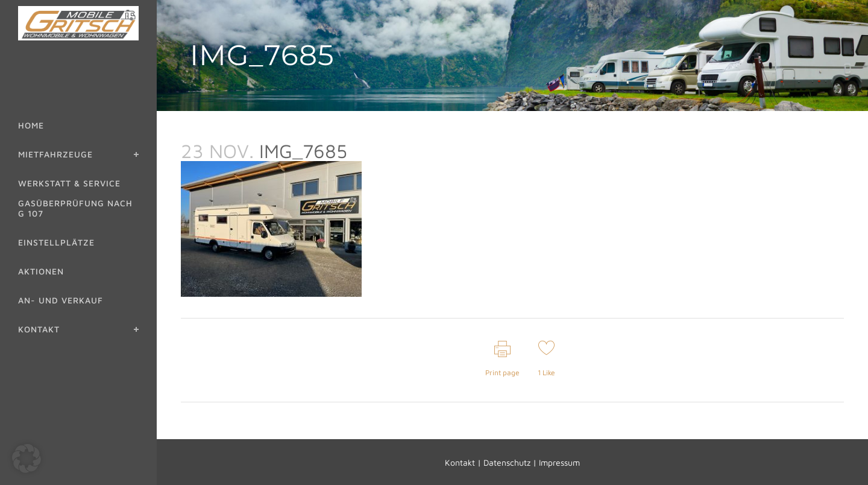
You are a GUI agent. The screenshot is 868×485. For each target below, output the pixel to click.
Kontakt (460, 462)
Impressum (559, 462)
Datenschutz (507, 462)
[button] (27, 458)
